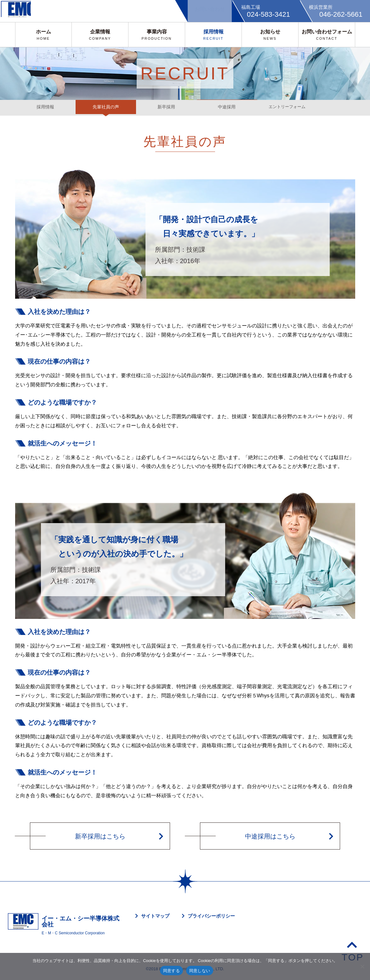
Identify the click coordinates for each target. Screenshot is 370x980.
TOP (353, 951)
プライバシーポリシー (211, 916)
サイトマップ (155, 916)
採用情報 (213, 35)
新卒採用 (166, 108)
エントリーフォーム (287, 108)
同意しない (200, 971)
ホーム (43, 35)
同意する (171, 971)
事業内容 (157, 35)
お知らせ (270, 35)
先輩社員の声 (106, 108)
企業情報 (100, 35)
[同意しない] (362, 966)
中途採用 (227, 108)
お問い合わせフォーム (327, 35)
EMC (20, 11)
